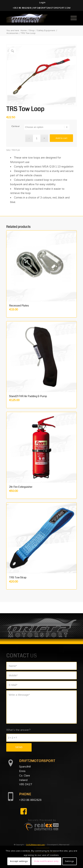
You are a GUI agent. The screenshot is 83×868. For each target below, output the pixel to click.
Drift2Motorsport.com (36, 845)
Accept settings (19, 861)
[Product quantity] (37, 138)
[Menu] (72, 18)
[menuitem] (42, 3)
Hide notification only (46, 861)
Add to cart (61, 138)
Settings (70, 861)
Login (42, 3)
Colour (16, 126)
